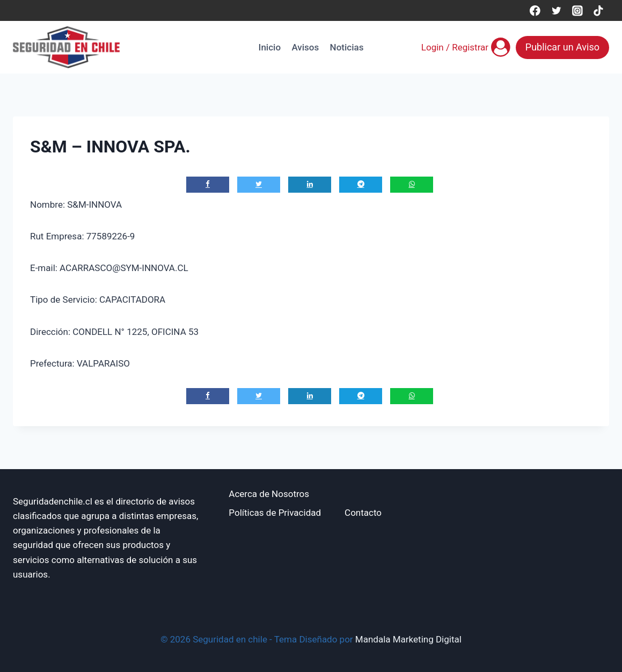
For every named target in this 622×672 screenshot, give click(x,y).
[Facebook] (535, 10)
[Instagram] (577, 10)
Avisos (305, 47)
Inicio (270, 47)
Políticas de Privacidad (275, 513)
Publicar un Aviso (562, 47)
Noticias (347, 47)
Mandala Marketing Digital (408, 639)
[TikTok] (599, 10)
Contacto (363, 513)
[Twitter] (556, 10)
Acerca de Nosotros (269, 494)
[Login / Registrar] (466, 47)
